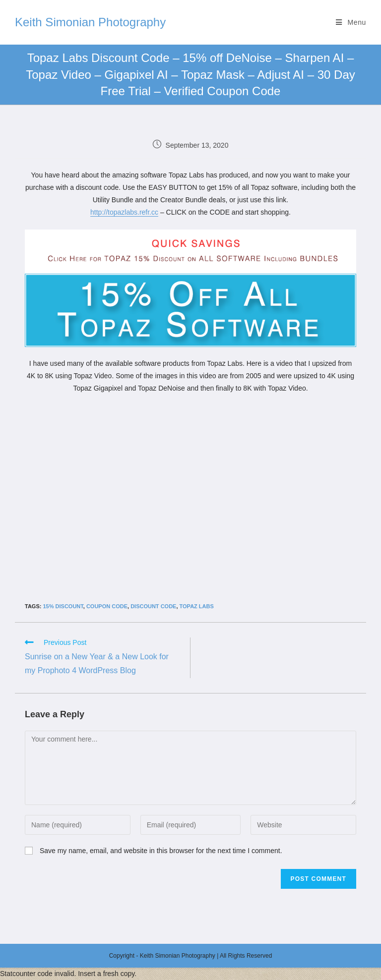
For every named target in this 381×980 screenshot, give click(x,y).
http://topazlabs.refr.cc (124, 212)
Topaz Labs (197, 606)
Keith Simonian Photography (90, 22)
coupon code (107, 606)
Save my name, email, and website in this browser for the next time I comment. (161, 851)
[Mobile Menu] (351, 22)
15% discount (63, 606)
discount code (153, 606)
